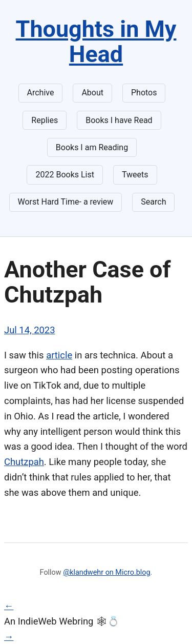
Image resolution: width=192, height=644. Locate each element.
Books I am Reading (92, 147)
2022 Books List (65, 175)
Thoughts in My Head (96, 42)
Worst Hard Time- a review (66, 202)
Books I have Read (119, 120)
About (92, 93)
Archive (41, 93)
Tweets (135, 175)
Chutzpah (24, 462)
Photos (144, 93)
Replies (45, 120)
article (59, 355)
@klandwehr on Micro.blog (106, 572)
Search (153, 202)
